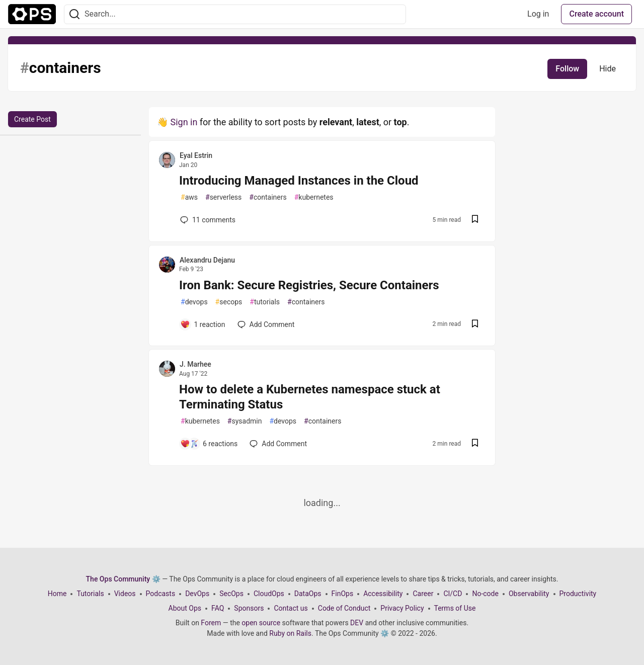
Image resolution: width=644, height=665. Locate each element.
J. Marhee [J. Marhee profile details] (195, 364)
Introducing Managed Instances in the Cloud (299, 181)
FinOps (343, 594)
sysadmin (245, 421)
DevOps (197, 594)
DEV (357, 623)
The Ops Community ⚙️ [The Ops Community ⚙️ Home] (123, 579)
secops (229, 302)
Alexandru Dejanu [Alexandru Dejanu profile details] (207, 260)
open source (261, 623)
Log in (538, 14)
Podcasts (161, 594)
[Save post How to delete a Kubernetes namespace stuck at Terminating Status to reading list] (475, 444)
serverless (223, 197)
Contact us (291, 608)
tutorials (265, 302)
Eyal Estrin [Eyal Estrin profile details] (196, 155)
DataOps (308, 594)
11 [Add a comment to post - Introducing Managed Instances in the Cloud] (207, 220)
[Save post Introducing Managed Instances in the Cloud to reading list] (475, 220)
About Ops (185, 608)
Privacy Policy (402, 608)
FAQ (218, 608)
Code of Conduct (344, 608)
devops (194, 302)
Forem (211, 623)
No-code (485, 594)
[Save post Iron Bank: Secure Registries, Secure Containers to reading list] (475, 325)
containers (268, 197)
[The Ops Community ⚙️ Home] (32, 14)
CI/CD (453, 594)
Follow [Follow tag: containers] (567, 69)
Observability (529, 594)
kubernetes (314, 197)
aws (189, 197)
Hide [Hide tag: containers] (608, 69)
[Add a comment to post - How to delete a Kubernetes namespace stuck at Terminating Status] (209, 444)
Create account (596, 14)
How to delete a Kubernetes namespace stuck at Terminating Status (310, 397)
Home (57, 594)
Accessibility (383, 594)
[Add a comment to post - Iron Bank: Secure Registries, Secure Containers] (203, 324)
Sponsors (249, 608)
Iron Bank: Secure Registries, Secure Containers (309, 285)
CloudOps (269, 594)
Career (423, 594)
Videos (125, 594)
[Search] (74, 14)
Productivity (578, 594)
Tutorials (90, 594)
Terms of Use (455, 608)
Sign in (184, 122)
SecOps (231, 594)
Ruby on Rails (290, 633)
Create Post (32, 119)
